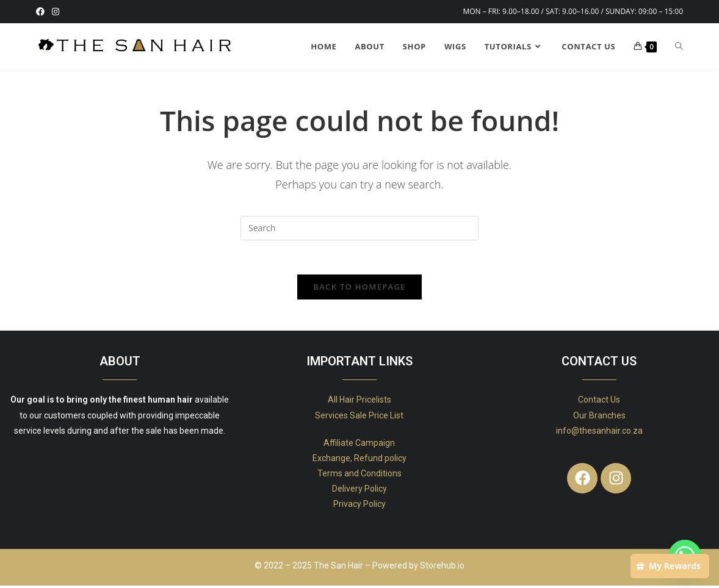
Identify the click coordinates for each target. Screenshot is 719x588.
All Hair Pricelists (359, 403)
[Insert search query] (359, 228)
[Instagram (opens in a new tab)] (56, 12)
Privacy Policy (359, 507)
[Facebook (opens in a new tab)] (42, 12)
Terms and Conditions (359, 476)
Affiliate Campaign (359, 445)
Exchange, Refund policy (359, 461)
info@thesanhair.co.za (599, 433)
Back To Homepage (359, 290)
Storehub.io (442, 568)
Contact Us (599, 403)
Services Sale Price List (359, 418)
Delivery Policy (359, 492)
